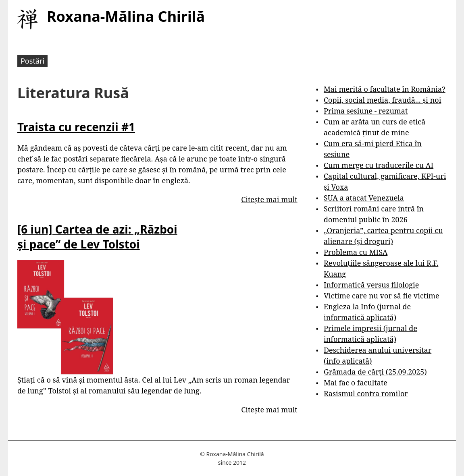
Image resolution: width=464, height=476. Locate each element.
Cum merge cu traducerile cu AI (379, 165)
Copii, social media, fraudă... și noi (382, 100)
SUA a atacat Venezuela (364, 198)
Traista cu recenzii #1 (76, 127)
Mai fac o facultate (356, 383)
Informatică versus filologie (371, 285)
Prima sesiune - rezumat (366, 111)
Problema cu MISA (356, 252)
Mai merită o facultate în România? (385, 89)
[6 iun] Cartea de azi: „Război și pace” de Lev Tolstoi (97, 236)
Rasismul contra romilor (366, 393)
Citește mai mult (269, 199)
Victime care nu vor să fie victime (382, 296)
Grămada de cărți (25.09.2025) (375, 372)
